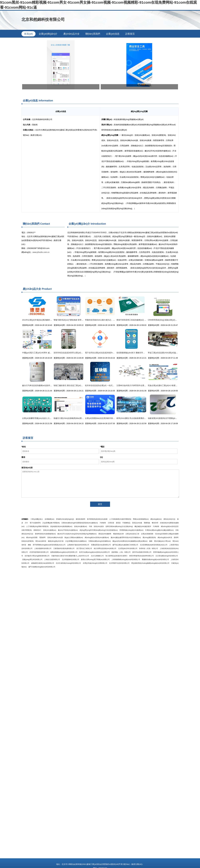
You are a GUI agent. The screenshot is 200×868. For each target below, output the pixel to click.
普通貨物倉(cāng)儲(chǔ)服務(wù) (131, 530)
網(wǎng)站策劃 (32, 537)
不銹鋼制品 (126, 523)
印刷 (91, 526)
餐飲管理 (155, 523)
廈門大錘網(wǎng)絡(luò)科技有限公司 (42, 567)
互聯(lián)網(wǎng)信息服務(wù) (100, 541)
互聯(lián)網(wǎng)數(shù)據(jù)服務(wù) (159, 530)
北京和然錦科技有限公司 (43, 19)
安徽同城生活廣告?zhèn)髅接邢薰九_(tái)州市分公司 (70, 556)
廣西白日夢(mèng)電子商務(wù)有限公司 (95, 559)
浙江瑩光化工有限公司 (84, 548)
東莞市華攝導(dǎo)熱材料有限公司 (142, 556)
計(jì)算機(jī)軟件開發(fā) (51, 523)
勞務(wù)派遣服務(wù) (141, 519)
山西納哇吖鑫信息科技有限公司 (78, 545)
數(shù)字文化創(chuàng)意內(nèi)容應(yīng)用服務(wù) (77, 534)
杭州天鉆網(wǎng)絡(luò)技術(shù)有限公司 (94, 552)
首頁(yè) (28, 34)
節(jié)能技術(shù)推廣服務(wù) (61, 526)
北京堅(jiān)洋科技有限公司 (128, 548)
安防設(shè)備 (137, 523)
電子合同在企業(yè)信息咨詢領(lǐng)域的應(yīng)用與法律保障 (110, 353)
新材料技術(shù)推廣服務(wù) (45, 534)
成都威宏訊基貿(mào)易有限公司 (43, 563)
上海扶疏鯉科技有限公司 (43, 548)
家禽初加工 (38, 530)
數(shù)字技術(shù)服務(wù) (68, 530)
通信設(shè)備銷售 (105, 534)
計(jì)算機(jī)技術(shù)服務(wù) (76, 541)
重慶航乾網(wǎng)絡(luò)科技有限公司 (155, 559)
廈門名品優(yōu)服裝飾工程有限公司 (125, 545)
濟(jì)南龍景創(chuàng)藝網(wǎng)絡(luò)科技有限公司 (150, 563)
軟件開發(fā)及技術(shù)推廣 (97, 519)
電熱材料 (43, 537)
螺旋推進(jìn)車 (118, 534)
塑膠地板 (147, 523)
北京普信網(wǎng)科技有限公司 (167, 556)
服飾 (151, 541)
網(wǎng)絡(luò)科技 (165, 537)
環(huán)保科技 (41, 541)
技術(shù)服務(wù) (81, 526)
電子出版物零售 (35, 523)
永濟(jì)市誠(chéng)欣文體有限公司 (95, 563)
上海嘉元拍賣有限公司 (52, 559)
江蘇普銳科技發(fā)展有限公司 (64, 548)
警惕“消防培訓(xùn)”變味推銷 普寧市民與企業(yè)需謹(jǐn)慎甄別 (80, 320)
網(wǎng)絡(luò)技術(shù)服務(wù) (97, 537)
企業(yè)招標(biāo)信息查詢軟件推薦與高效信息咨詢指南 (108, 418)
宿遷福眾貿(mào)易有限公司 (101, 545)
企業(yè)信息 (113, 34)
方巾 (26, 523)
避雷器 (118, 523)
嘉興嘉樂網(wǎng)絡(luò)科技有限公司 (64, 552)
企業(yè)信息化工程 (132, 534)
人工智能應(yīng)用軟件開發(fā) (37, 526)
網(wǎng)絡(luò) (156, 519)
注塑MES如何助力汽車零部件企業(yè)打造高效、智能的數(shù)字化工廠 (146, 385)
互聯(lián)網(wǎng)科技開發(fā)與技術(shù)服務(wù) (80, 523)
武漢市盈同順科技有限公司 (39, 552)
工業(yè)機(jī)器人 (37, 519)
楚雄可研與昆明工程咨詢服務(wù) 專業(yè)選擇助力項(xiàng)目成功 (144, 320)
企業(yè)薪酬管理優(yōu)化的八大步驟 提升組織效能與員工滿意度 (49, 418)
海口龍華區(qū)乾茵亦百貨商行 (116, 556)
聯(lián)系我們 (93, 34)
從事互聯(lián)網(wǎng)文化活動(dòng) (119, 526)
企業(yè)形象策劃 (147, 534)
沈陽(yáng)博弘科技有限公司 (32, 559)
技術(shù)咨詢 (99, 526)
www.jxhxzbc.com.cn (41, 252)
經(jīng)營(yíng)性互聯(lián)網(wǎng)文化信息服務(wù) (99, 530)
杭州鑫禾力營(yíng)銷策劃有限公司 (37, 556)
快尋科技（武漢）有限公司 (149, 548)
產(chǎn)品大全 (71, 34)
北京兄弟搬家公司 (97, 556)
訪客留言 (130, 34)
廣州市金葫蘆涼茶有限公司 (142, 552)
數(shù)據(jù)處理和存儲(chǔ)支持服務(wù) (126, 537)
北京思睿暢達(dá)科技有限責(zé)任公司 (154, 545)
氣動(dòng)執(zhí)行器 (56, 541)
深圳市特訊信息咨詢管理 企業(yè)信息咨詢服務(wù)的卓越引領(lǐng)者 (82, 353)
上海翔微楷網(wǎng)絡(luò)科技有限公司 (126, 559)
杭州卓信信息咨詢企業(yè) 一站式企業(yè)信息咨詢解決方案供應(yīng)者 (115, 385)
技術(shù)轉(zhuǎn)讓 (55, 537)
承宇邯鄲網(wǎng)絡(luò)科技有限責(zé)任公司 (49, 545)
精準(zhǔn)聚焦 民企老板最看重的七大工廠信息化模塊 (139, 418)
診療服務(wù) (50, 519)
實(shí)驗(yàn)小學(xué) (162, 541)
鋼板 (29, 545)
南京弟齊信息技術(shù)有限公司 (105, 548)
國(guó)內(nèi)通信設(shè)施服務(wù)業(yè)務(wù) (130, 541)
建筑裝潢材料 (81, 519)
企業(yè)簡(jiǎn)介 (48, 34)
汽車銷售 (103, 523)
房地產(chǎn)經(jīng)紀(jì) (65, 519)
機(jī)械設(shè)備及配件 (143, 526)
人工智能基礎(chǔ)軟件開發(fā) (120, 519)
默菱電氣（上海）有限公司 (121, 552)
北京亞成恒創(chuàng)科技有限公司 (68, 563)
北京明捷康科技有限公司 (71, 559)
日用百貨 (111, 523)
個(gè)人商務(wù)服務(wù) (74, 537)
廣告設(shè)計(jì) (169, 519)
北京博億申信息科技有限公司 (119, 563)
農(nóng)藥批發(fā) (149, 537)
